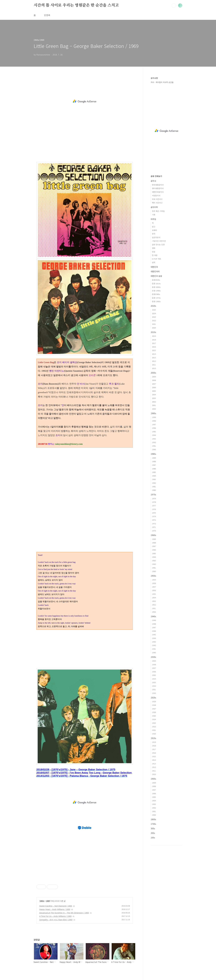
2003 (154, 398)
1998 (154, 421)
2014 (154, 354)
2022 (154, 320)
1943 (154, 642)
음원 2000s (156, 287)
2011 (154, 365)
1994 (154, 435)
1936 (154, 672)
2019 (154, 336)
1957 (154, 587)
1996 (154, 428)
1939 (154, 661)
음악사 (153, 181)
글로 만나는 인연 (158, 245)
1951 (154, 608)
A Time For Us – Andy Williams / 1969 (55, 916)
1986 (154, 469)
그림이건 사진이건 (159, 241)
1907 (154, 790)
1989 (154, 458)
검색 (174, 6)
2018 (154, 340)
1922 (154, 727)
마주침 (153, 219)
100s (153, 838)
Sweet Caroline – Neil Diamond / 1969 (56, 906)
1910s (153, 738)
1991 (154, 446)
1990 (154, 449)
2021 (154, 324)
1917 (154, 749)
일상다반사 (156, 237)
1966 (154, 550)
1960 (154, 571)
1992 (154, 442)
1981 (154, 486)
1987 (154, 465)
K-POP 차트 (157, 259)
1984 (154, 476)
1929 (154, 701)
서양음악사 (156, 196)
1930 (154, 693)
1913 (154, 764)
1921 (154, 730)
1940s (153, 616)
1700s (153, 824)
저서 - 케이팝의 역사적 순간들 (162, 82)
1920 (154, 734)
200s (153, 833)
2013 (154, 358)
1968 (154, 543)
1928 (154, 705)
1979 (154, 498)
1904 (154, 801)
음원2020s (156, 280)
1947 (154, 627)
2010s (153, 332)
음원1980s (156, 294)
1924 (154, 719)
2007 (154, 384)
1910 (154, 774)
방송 (154, 252)
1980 (154, 490)
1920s (153, 698)
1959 (154, 580)
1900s (153, 779)
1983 (154, 479)
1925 (154, 716)
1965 (154, 553)
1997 (154, 424)
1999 (154, 417)
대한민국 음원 (156, 276)
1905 (154, 797)
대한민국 (154, 267)
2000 (154, 409)
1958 (154, 583)
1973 (154, 520)
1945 (154, 635)
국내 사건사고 (157, 199)
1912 (154, 767)
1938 (154, 664)
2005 (154, 391)
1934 (154, 679)
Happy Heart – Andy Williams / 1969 (55, 909)
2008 (154, 380)
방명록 (47, 15)
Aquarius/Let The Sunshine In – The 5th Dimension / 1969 (64, 913)
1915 (154, 756)
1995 (154, 432)
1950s (153, 576)
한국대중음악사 (158, 185)
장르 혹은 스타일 (158, 211)
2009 (154, 377)
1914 (154, 760)
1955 (154, 594)
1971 (154, 527)
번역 (154, 262)
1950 (154, 612)
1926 (154, 712)
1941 (154, 649)
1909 (154, 783)
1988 (154, 461)
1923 (154, 723)
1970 (154, 531)
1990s (153, 413)
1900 (154, 815)
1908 (154, 786)
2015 (154, 350)
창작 (154, 234)
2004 (154, 395)
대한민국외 (155, 271)
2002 (154, 402)
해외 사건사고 (157, 203)
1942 (154, 645)
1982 (154, 483)
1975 (154, 513)
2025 (154, 310)
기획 (154, 215)
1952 (154, 605)
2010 (154, 368)
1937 (154, 668)
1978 (154, 502)
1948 (154, 624)
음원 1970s (156, 298)
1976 (154, 509)
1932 (154, 686)
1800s (153, 819)
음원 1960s (156, 301)
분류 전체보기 (156, 176)
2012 (154, 361)
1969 (48, 901)
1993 (154, 439)
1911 (154, 771)
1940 (154, 652)
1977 (154, 506)
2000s (153, 373)
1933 (154, 682)
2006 (154, 387)
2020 (154, 328)
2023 (154, 317)
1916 (154, 753)
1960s (42, 901)
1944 (154, 638)
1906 (154, 793)
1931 (154, 690)
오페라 (154, 230)
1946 (154, 631)
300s (153, 828)
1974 (154, 516)
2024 (154, 313)
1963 (154, 561)
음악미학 (154, 207)
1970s (153, 495)
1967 (154, 546)
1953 (154, 601)
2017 (154, 343)
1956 (154, 590)
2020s (153, 306)
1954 (154, 598)
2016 (154, 347)
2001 (154, 405)
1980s (153, 454)
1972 (154, 524)
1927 (154, 709)
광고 (154, 227)
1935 (154, 675)
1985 (154, 472)
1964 (154, 557)
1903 (154, 804)
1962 (154, 564)
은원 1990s (156, 291)
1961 (154, 568)
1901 (154, 811)
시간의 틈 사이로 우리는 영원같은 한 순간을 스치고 (76, 5)
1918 (154, 746)
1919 (154, 742)
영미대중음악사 (158, 188)
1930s (153, 657)
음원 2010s (156, 283)
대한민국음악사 (158, 192)
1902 (154, 808)
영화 (154, 248)
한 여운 (155, 255)
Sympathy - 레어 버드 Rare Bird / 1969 (56, 920)
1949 (154, 620)
